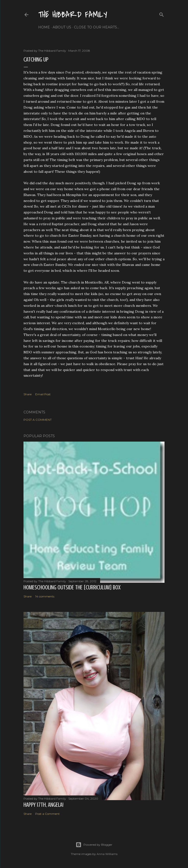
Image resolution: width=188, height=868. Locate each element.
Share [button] (28, 394)
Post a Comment (38, 420)
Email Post (43, 394)
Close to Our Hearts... (97, 27)
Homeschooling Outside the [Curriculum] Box (72, 588)
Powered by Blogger (94, 845)
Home (44, 27)
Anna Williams (107, 854)
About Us (62, 27)
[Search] (162, 14)
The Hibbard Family (73, 15)
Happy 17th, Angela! (43, 805)
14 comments (45, 596)
